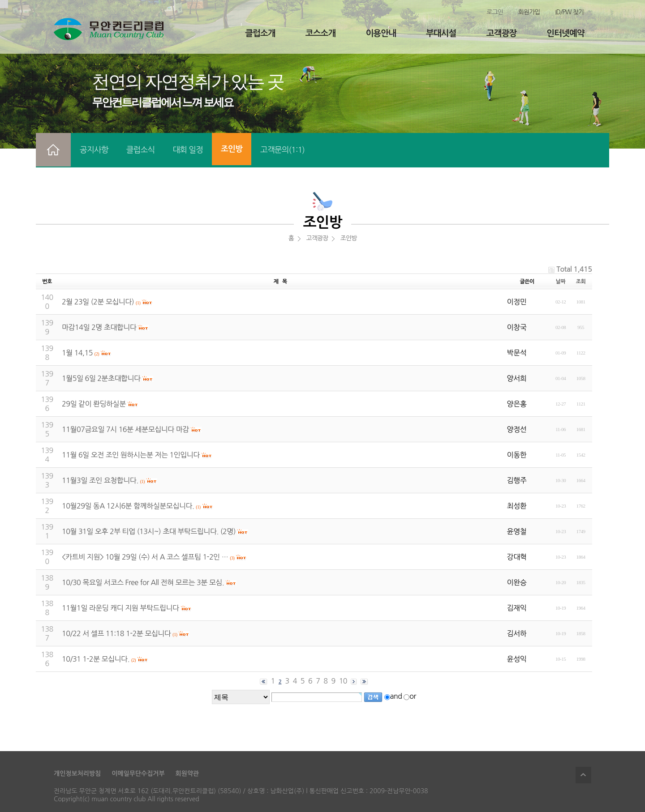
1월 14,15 (77, 353)
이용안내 (381, 33)
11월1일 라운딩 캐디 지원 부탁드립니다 (120, 608)
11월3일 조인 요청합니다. (100, 480)
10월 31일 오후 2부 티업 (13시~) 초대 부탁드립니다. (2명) (149, 531)
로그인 (494, 12)
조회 (581, 282)
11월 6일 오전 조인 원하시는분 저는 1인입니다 (131, 455)
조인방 (232, 149)
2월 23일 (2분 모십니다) (98, 302)
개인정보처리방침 (77, 774)
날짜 (561, 282)
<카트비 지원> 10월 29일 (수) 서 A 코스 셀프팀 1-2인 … (145, 557)
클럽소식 (141, 150)
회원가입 (529, 12)
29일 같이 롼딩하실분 (94, 404)
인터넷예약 (565, 33)
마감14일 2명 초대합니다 (99, 327)
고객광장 (501, 33)
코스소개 (320, 33)
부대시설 (441, 33)
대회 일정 (188, 150)
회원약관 (187, 774)
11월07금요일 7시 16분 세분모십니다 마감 (125, 429)
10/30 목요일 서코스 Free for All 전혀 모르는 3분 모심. (143, 582)
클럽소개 (260, 33)
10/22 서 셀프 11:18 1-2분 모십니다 (116, 633)
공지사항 (94, 150)
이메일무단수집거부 (138, 774)
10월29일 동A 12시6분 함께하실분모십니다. (128, 506)
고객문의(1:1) (282, 150)
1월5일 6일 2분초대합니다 (101, 378)
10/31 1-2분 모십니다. (96, 659)
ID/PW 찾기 (569, 12)
